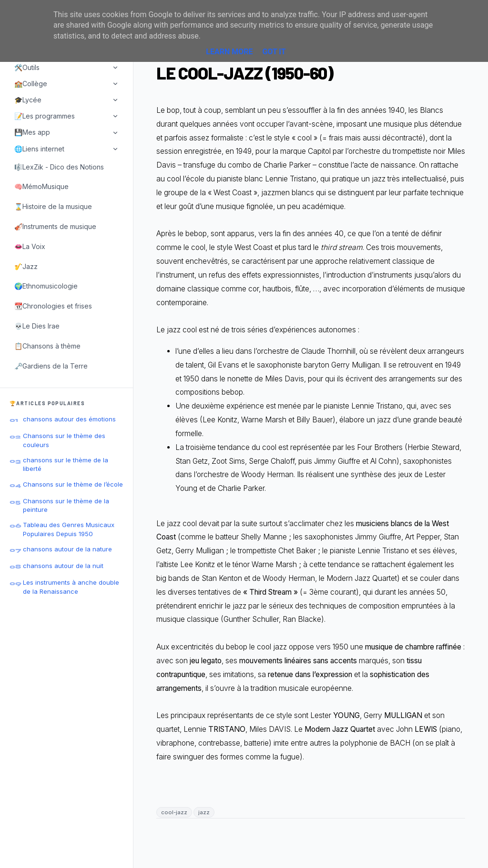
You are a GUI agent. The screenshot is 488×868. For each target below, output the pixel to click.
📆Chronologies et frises (53, 306)
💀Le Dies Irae (37, 326)
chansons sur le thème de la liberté (66, 464)
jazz (204, 812)
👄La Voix (30, 246)
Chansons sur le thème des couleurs (64, 440)
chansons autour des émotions (69, 419)
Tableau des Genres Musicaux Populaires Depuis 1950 (69, 529)
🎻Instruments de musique (55, 226)
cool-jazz (174, 812)
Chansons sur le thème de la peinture (66, 505)
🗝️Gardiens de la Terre (51, 366)
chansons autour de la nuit (63, 566)
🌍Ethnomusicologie (46, 286)
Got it (274, 52)
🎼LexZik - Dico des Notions (59, 167)
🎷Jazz (26, 266)
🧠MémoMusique (41, 186)
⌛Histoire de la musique (53, 206)
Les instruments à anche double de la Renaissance (71, 587)
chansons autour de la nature (67, 549)
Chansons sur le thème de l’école (73, 484)
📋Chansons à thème (47, 346)
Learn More (229, 52)
